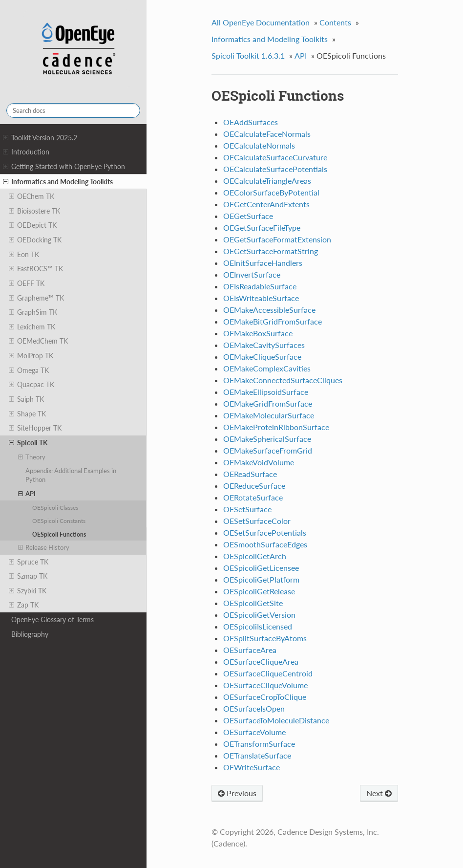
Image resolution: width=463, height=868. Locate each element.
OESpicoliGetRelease (259, 591)
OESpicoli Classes (55, 507)
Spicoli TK (28, 443)
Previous (237, 793)
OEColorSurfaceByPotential (271, 192)
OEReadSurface (250, 474)
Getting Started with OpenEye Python (64, 167)
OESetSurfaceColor (257, 521)
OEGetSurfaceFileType (262, 228)
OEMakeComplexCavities (267, 368)
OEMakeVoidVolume (259, 462)
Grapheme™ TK (36, 298)
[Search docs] (73, 110)
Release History (44, 547)
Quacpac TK (32, 385)
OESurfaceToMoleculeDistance (276, 720)
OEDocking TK (35, 240)
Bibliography (30, 634)
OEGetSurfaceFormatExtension (277, 239)
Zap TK (24, 605)
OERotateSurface (253, 497)
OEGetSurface (248, 216)
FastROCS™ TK (36, 269)
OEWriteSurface (252, 767)
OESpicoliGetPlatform (261, 579)
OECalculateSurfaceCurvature (275, 157)
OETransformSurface (259, 744)
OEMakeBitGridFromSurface (273, 321)
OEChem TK (32, 196)
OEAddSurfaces (251, 122)
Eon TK (24, 255)
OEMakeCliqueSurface (262, 357)
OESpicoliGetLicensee (261, 568)
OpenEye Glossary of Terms (53, 619)
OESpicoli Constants (59, 521)
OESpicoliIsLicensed (258, 626)
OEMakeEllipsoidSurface (266, 392)
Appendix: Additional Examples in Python (71, 475)
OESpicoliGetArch (255, 556)
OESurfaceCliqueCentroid (268, 673)
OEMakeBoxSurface (258, 333)
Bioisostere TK (34, 211)
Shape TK (27, 414)
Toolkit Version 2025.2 (40, 138)
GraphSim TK (33, 312)
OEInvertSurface (252, 274)
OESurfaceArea (250, 650)
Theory (32, 457)
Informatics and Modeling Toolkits (58, 182)
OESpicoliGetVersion (259, 615)
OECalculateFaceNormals (267, 134)
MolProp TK (31, 356)
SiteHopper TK (35, 428)
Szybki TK (28, 591)
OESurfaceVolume (254, 732)
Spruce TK (29, 562)
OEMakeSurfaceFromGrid (268, 450)
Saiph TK (26, 399)
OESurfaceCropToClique (265, 697)
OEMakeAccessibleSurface (269, 310)
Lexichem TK (32, 327)
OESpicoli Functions (59, 534)
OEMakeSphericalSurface (267, 439)
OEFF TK (27, 283)
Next (379, 793)
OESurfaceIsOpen (254, 708)
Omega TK (29, 370)
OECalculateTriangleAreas (267, 181)
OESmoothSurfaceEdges (265, 544)
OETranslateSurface (257, 755)
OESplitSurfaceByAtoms (265, 638)
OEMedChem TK (38, 341)
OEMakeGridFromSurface (268, 403)
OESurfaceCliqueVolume (265, 685)
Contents (335, 22)
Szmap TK (28, 576)
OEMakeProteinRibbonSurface (276, 427)
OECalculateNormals (259, 145)
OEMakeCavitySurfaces (264, 345)
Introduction (26, 152)
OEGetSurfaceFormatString (271, 251)
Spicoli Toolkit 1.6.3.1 (248, 55)
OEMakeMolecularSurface (269, 415)
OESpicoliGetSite (253, 603)
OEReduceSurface (254, 486)
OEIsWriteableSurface (261, 298)
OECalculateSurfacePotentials (275, 169)
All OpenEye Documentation (261, 22)
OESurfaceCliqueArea (261, 662)
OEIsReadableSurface (260, 286)
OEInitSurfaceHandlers (263, 263)
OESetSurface (247, 509)
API (27, 494)
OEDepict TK (33, 225)
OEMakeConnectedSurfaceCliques (283, 380)
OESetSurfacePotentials (265, 532)
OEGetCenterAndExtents (266, 204)
